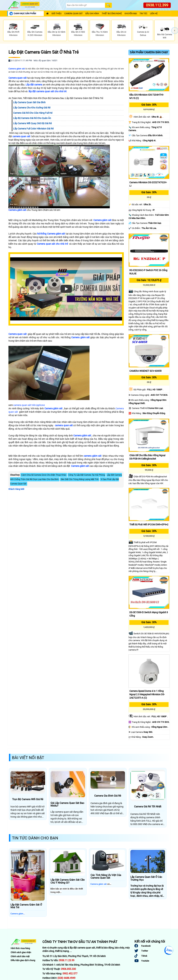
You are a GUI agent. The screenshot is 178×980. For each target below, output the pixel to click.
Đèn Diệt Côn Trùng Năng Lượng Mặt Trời (80, 479)
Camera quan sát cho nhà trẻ (52, 244)
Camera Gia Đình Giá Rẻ (108, 796)
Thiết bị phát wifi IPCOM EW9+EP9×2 (149, 525)
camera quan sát (22, 136)
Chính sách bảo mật (20, 956)
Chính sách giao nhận (21, 952)
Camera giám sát (17, 210)
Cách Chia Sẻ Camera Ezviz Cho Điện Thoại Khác (44, 475)
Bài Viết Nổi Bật (28, 758)
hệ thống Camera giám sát (51, 234)
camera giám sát (92, 456)
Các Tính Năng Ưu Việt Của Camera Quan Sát (106, 877)
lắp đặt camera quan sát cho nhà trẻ (47, 91)
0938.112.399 (157, 5)
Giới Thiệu (56, 14)
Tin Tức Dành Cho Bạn (35, 838)
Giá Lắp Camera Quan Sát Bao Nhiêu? (67, 804)
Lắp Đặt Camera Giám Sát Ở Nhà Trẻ (44, 52)
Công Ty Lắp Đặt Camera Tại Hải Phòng (87, 475)
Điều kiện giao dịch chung (23, 960)
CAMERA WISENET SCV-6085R (145, 371)
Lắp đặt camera (34, 85)
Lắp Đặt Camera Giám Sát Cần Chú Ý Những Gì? (68, 881)
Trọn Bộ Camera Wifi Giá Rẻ (28, 799)
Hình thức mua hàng (20, 948)
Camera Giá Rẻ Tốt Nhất (148, 807)
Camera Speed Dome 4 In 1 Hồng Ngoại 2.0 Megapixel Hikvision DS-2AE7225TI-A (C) (147, 694)
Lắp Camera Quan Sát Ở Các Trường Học (146, 878)
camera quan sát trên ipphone (29, 405)
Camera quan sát (18, 78)
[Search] (85, 5)
